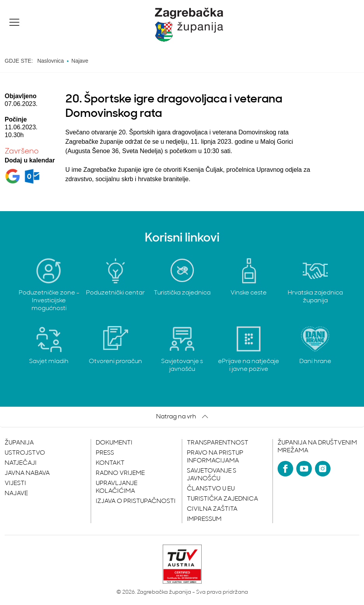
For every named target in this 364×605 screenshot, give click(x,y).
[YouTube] (304, 469)
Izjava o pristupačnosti (136, 501)
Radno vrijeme (120, 473)
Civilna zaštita (212, 509)
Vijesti (15, 483)
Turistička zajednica (222, 499)
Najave (16, 494)
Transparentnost (218, 443)
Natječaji (21, 463)
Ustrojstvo (25, 453)
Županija (19, 443)
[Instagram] (323, 469)
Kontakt (110, 463)
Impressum (204, 519)
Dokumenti (114, 443)
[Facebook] (285, 469)
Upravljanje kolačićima (117, 487)
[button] (14, 22)
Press (105, 453)
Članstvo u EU (211, 489)
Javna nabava (27, 473)
